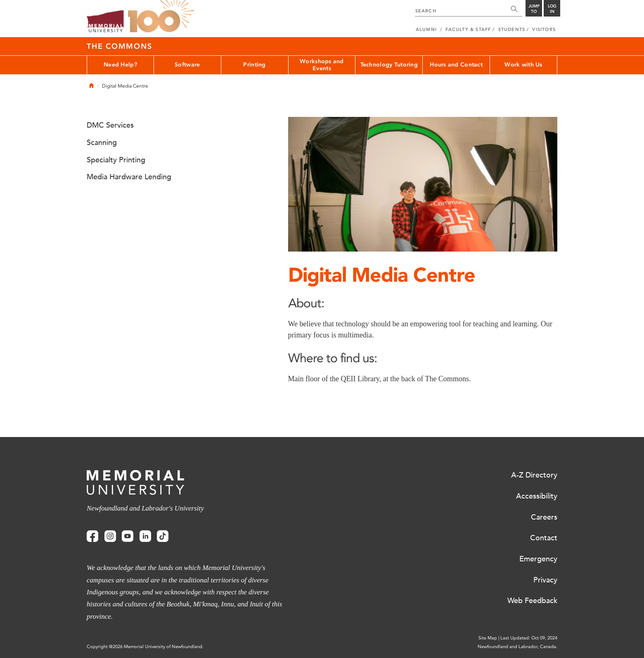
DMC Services (110, 125)
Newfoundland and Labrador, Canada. (517, 647)
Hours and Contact (456, 65)
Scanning (102, 143)
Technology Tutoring (389, 65)
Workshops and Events (322, 65)
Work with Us (523, 65)
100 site (161, 17)
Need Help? (120, 65)
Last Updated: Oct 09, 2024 (529, 638)
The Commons (119, 46)
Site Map (488, 638)
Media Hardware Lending (129, 177)
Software (187, 65)
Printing (254, 65)
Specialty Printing (116, 160)
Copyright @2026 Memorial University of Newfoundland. (145, 647)
